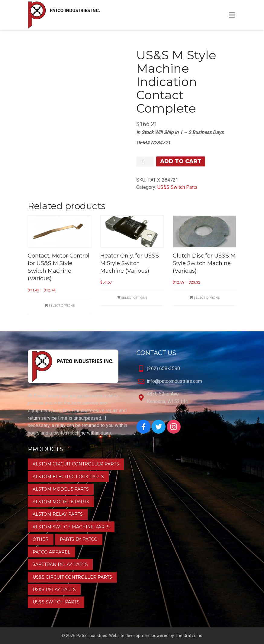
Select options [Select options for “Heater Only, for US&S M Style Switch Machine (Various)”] (132, 298)
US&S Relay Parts (54, 590)
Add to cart (181, 161)
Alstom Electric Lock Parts (68, 477)
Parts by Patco (79, 539)
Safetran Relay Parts (60, 564)
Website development (130, 636)
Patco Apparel (52, 552)
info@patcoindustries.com (174, 381)
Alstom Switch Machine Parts (71, 527)
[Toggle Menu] (232, 15)
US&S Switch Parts (177, 187)
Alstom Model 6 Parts (61, 502)
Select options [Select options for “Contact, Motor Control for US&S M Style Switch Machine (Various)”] (60, 306)
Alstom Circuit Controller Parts (76, 464)
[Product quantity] (145, 162)
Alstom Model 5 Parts (61, 489)
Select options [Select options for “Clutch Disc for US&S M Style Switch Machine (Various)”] (204, 298)
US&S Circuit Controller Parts (72, 577)
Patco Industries (92, 636)
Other (41, 539)
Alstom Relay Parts (58, 514)
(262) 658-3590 (163, 368)
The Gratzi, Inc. (189, 636)
